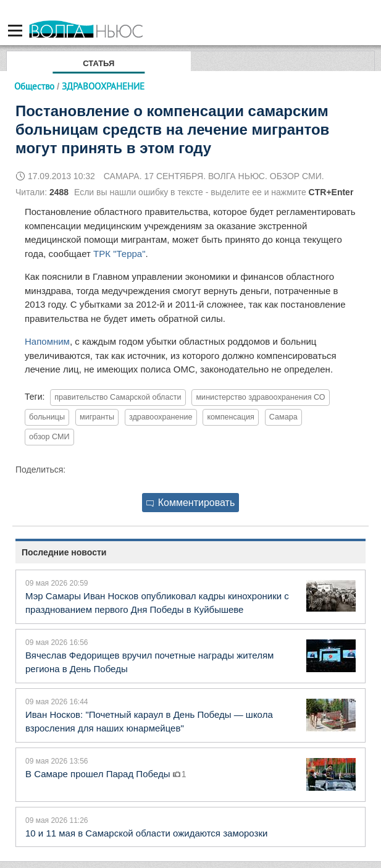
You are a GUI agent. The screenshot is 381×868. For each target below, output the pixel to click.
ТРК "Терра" (119, 254)
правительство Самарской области (118, 397)
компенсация (230, 417)
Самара (283, 417)
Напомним (47, 341)
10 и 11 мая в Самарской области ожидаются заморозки (146, 833)
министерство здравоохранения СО (260, 397)
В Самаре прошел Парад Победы (99, 774)
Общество (34, 86)
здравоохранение (161, 417)
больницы (47, 417)
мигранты (97, 417)
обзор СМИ (49, 437)
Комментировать (191, 503)
